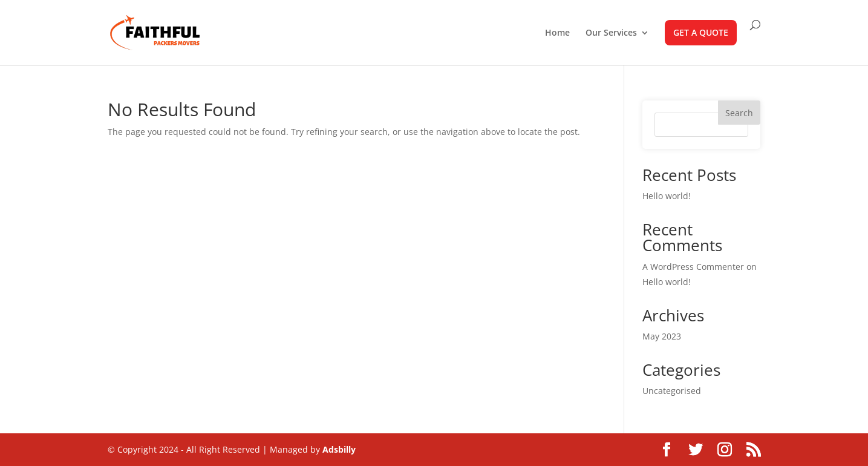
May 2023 (662, 336)
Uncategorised (672, 391)
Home (557, 33)
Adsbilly (339, 449)
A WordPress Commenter (693, 267)
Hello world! (667, 196)
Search (739, 113)
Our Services (611, 33)
